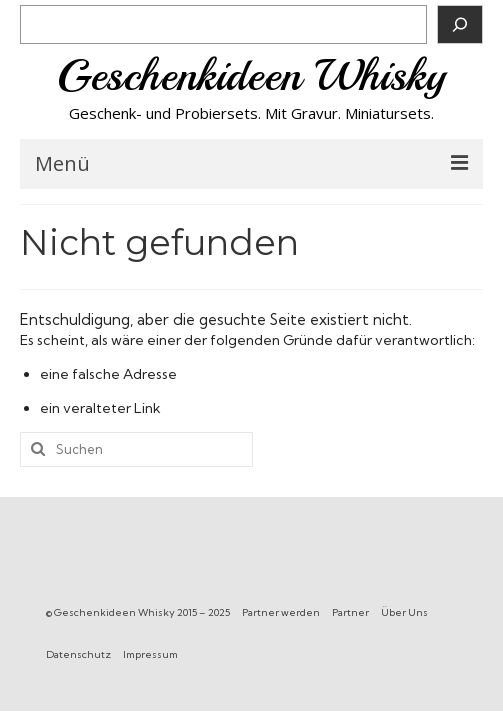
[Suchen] (460, 24)
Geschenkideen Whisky (251, 75)
